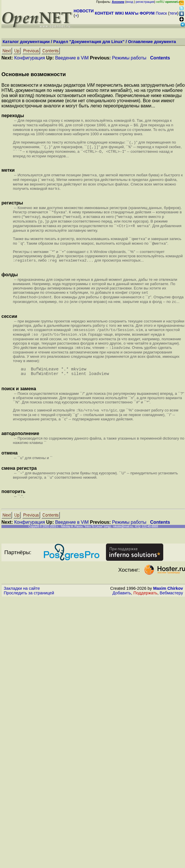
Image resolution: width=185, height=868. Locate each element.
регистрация (145, 2)
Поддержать (145, 608)
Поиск (161, 13)
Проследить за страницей (29, 608)
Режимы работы (129, 58)
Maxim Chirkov (168, 603)
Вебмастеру (171, 608)
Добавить (122, 608)
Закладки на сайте (22, 603)
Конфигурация (29, 58)
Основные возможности (34, 74)
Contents (160, 58)
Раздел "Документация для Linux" (89, 42)
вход (130, 2)
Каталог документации (26, 42)
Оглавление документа (152, 42)
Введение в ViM (72, 58)
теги (173, 13)
